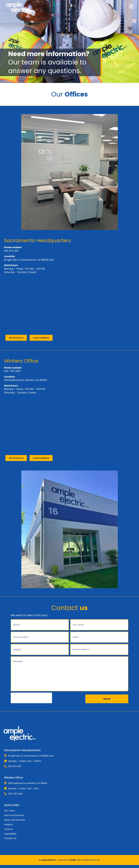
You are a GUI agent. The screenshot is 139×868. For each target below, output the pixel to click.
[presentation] (31, 701)
